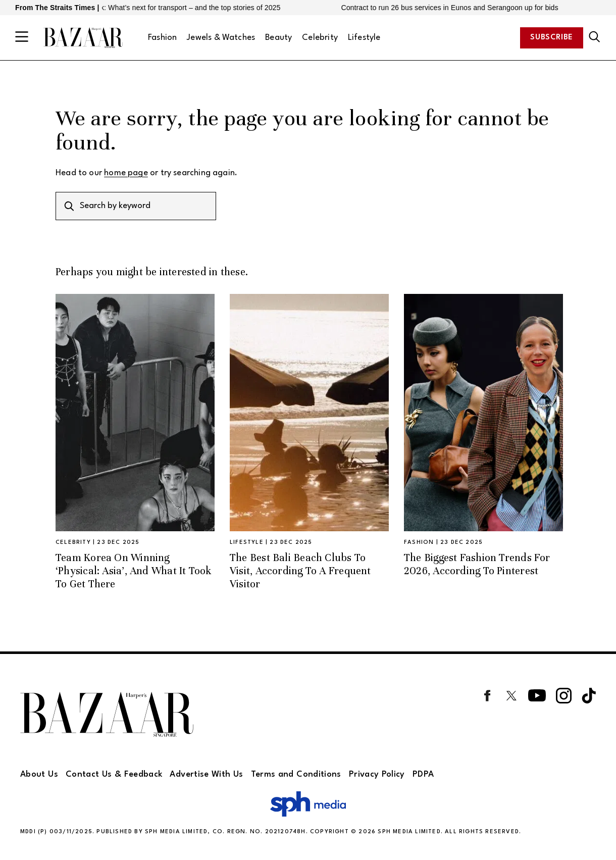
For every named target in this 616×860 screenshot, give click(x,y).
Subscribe (552, 38)
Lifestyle (364, 38)
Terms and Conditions (296, 774)
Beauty (278, 38)
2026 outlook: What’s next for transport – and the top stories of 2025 (177, 8)
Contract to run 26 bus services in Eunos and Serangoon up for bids (455, 8)
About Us (39, 774)
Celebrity (320, 38)
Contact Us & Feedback (114, 774)
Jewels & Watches (221, 38)
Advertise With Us (206, 774)
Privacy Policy (377, 774)
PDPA (423, 774)
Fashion (162, 38)
